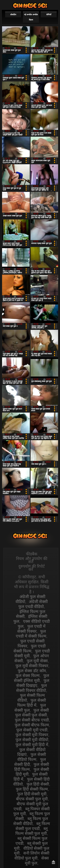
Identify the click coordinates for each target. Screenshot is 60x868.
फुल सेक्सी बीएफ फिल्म (32, 725)
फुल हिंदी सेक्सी (38, 784)
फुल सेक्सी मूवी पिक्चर (32, 735)
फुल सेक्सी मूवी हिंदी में (32, 745)
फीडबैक (32, 554)
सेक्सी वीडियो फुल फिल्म (30, 6)
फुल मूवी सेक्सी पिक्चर (32, 666)
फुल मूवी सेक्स (37, 661)
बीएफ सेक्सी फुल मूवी (32, 799)
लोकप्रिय (13, 15)
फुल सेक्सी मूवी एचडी (32, 730)
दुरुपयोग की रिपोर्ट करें (32, 568)
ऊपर (53, 862)
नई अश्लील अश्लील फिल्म (31, 17)
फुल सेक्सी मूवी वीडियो (32, 740)
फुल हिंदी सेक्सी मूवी (32, 794)
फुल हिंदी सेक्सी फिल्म (32, 789)
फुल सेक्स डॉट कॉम (32, 671)
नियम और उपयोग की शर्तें (32, 560)
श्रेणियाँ (49, 15)
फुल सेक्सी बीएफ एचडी (32, 720)
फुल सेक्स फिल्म (28, 676)
